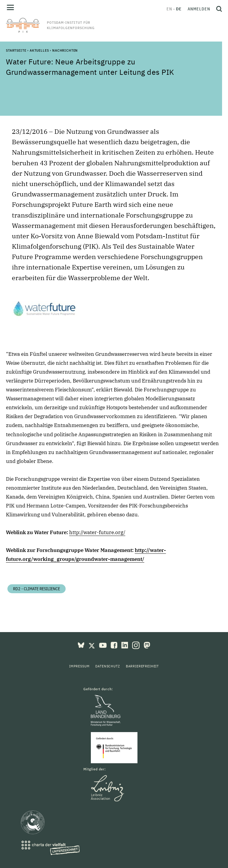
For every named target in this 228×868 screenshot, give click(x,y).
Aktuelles (39, 50)
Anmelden (199, 9)
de (179, 9)
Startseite (16, 50)
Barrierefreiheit (142, 666)
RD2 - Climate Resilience (37, 589)
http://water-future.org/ (97, 532)
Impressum (79, 666)
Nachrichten (65, 50)
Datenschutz (107, 666)
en (169, 9)
